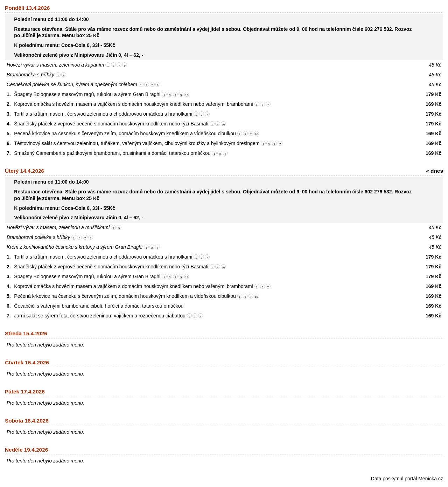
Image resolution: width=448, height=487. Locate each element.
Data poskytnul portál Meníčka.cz (407, 479)
